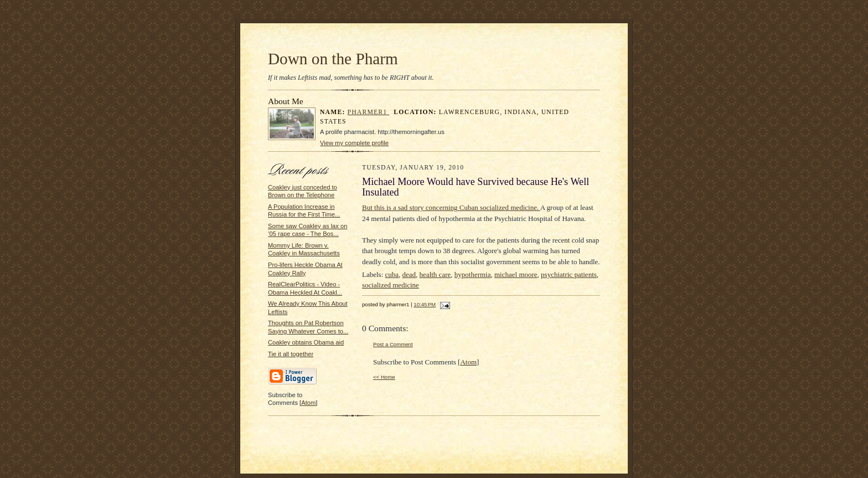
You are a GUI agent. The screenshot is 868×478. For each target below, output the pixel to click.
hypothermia (473, 274)
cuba (392, 274)
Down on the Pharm (333, 59)
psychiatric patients (569, 274)
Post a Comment (393, 344)
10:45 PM (425, 304)
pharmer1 (369, 112)
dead (409, 274)
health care (435, 274)
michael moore (516, 274)
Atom (308, 403)
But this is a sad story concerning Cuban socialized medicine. (451, 207)
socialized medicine (391, 285)
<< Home (384, 377)
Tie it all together (291, 354)
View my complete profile (354, 143)
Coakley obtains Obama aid (306, 342)
